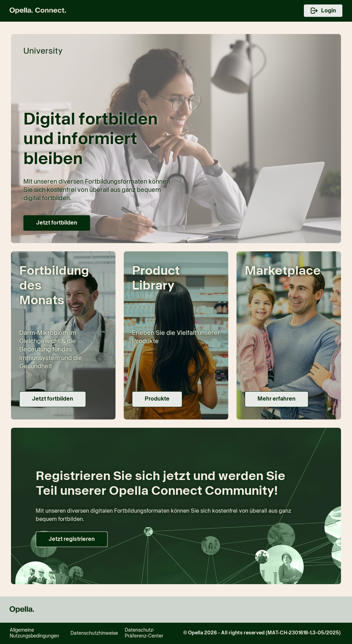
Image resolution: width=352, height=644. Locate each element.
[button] (57, 223)
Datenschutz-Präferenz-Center (144, 633)
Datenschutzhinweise (94, 633)
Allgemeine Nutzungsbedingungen (34, 633)
